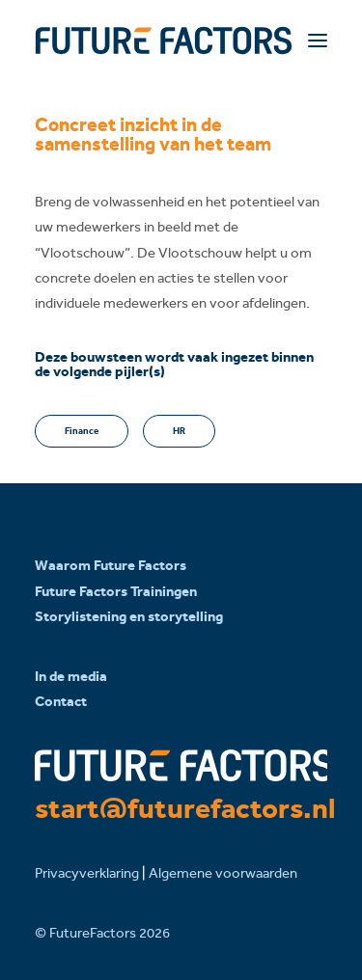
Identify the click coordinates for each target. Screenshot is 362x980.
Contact (61, 701)
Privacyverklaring (87, 873)
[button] (318, 41)
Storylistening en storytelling (129, 616)
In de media (71, 676)
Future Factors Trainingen (116, 591)
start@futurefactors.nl (185, 808)
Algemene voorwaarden (223, 873)
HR (179, 431)
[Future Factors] (164, 41)
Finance (82, 431)
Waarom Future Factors (111, 565)
